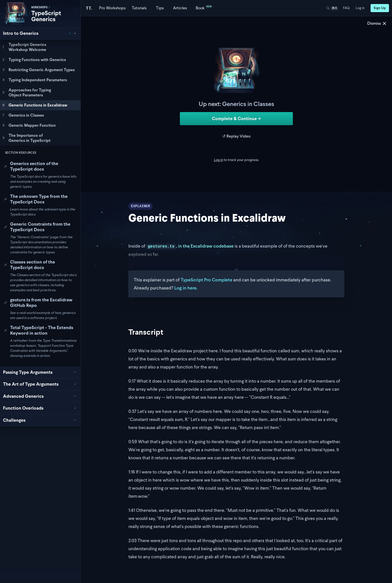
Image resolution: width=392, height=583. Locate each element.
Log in (218, 160)
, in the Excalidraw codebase (190, 246)
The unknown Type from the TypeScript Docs (36, 199)
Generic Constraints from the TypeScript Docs (37, 227)
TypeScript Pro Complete (206, 280)
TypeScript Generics (46, 16)
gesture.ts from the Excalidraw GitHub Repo (38, 303)
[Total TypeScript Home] (89, 8)
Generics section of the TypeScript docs (31, 166)
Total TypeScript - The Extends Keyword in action (39, 330)
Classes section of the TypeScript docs (30, 265)
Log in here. (186, 288)
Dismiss (377, 23)
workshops (39, 8)
